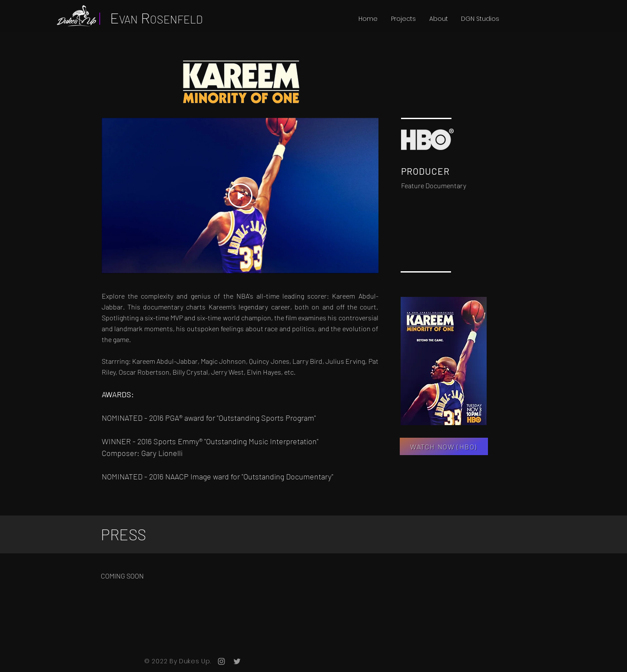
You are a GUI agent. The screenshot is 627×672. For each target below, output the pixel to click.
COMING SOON (122, 576)
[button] (403, 19)
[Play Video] (240, 196)
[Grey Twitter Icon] (237, 661)
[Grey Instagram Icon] (221, 661)
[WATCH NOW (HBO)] (444, 446)
